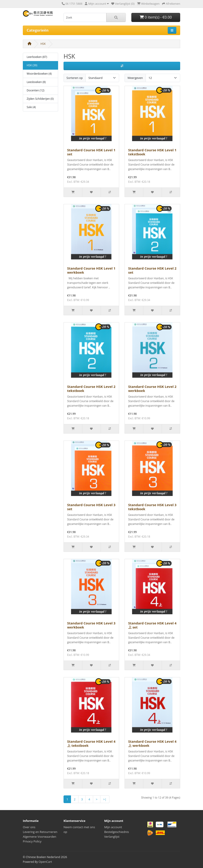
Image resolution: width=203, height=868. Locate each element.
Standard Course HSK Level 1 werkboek (91, 270)
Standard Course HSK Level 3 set (91, 507)
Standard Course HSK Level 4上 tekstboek (91, 743)
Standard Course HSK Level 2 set (152, 270)
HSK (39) (32, 65)
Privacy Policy (32, 841)
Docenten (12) (35, 90)
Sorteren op (75, 78)
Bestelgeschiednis (117, 832)
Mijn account (113, 827)
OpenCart (45, 862)
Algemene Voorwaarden (40, 837)
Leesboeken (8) (36, 82)
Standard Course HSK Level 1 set (91, 152)
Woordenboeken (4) (39, 74)
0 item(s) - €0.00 (156, 17)
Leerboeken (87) (37, 57)
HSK (43, 44)
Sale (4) (31, 107)
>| (105, 799)
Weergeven (135, 78)
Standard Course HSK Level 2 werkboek (152, 389)
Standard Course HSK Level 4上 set (152, 625)
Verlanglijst (112, 837)
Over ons (29, 827)
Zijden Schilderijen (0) (40, 99)
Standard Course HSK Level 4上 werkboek (152, 743)
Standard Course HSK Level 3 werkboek (91, 625)
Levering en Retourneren (40, 832)
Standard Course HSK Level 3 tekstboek (152, 507)
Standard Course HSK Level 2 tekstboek (91, 389)
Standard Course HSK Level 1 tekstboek (152, 152)
